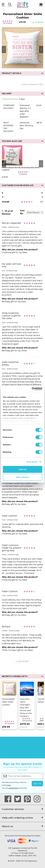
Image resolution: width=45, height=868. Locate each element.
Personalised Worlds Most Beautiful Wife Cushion (21, 169)
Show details (32, 462)
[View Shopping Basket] (41, 5)
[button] (10, 5)
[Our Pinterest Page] (28, 799)
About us (22, 826)
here (9, 785)
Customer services (22, 809)
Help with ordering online (22, 818)
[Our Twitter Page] (19, 799)
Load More (22, 661)
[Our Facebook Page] (9, 799)
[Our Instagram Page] (37, 799)
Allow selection (22, 477)
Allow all (22, 469)
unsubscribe (13, 788)
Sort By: (22, 212)
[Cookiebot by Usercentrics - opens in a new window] (32, 389)
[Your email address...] (26, 776)
